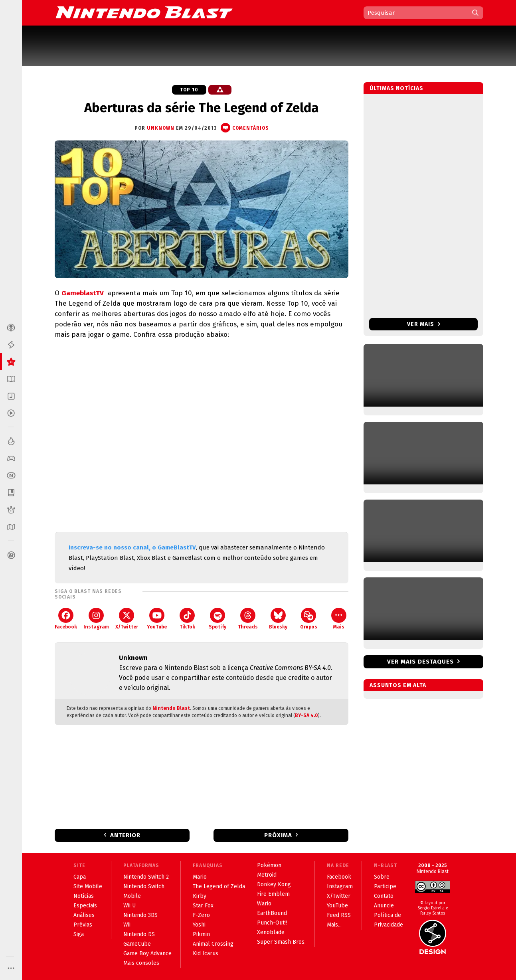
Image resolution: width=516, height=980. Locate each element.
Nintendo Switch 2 (146, 877)
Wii (127, 925)
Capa (80, 877)
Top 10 (189, 90)
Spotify (217, 619)
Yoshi (199, 925)
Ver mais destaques (420, 662)
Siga (79, 934)
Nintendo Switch (144, 886)
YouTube (157, 619)
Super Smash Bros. (281, 942)
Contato (384, 896)
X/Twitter (127, 619)
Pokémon (269, 865)
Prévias (83, 925)
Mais (339, 619)
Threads (248, 619)
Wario (264, 904)
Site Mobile (88, 886)
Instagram (96, 619)
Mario (200, 877)
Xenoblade (271, 932)
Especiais (85, 906)
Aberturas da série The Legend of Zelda (202, 108)
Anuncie (384, 906)
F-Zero (201, 915)
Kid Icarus (206, 953)
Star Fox (203, 906)
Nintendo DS (139, 934)
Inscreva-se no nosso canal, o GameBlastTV (132, 547)
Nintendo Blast (171, 708)
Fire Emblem (273, 894)
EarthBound (272, 913)
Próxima (278, 835)
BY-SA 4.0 (306, 715)
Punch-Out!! (272, 923)
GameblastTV (83, 293)
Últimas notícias (396, 88)
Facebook (66, 619)
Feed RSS (339, 915)
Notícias (84, 896)
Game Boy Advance (147, 953)
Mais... (334, 925)
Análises (84, 915)
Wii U (129, 906)
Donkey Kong (274, 884)
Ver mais (424, 324)
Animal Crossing (213, 944)
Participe (385, 886)
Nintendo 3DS (140, 915)
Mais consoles (141, 963)
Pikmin (201, 934)
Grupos (309, 619)
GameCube (137, 944)
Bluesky (278, 619)
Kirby (200, 896)
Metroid (267, 875)
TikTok (187, 619)
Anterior (125, 835)
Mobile (132, 896)
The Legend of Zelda (219, 886)
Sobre (382, 877)
